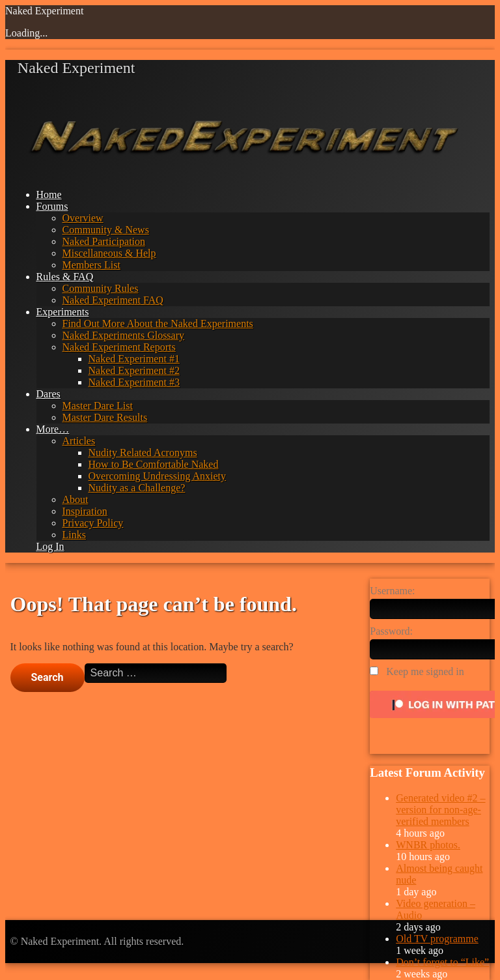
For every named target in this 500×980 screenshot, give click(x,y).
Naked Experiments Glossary (124, 335)
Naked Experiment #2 (134, 370)
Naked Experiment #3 (134, 382)
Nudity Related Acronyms (143, 453)
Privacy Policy (93, 523)
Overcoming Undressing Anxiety (158, 476)
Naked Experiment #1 (134, 359)
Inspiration (85, 511)
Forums (52, 206)
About (76, 499)
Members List (91, 265)
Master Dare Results (105, 417)
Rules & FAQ (65, 277)
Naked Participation (104, 241)
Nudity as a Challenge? (137, 488)
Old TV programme (437, 939)
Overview (83, 218)
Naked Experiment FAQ (113, 300)
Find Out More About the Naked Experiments (158, 324)
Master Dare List (98, 406)
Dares (49, 394)
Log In (50, 546)
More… (53, 429)
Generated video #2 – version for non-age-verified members (440, 810)
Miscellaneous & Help (109, 253)
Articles (79, 441)
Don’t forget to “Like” (442, 962)
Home (49, 195)
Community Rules (101, 288)
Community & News (106, 230)
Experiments (63, 312)
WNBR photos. (428, 845)
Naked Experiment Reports (119, 347)
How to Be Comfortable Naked (154, 464)
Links (74, 535)
